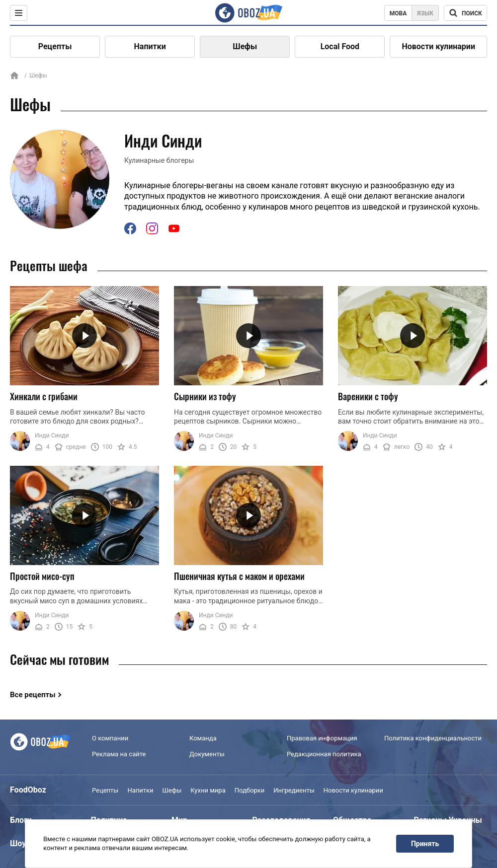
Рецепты (55, 46)
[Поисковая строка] (465, 13)
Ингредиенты (294, 790)
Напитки (150, 46)
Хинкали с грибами (44, 396)
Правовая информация (322, 738)
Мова (398, 13)
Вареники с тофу (368, 396)
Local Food (340, 46)
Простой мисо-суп (42, 576)
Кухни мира (208, 790)
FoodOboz (28, 790)
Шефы (245, 46)
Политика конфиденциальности (433, 738)
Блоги (21, 820)
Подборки (250, 790)
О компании (110, 738)
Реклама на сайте (119, 754)
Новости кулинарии (438, 46)
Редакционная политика (324, 754)
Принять (425, 844)
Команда (203, 738)
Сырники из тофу (205, 396)
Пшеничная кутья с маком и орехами (239, 576)
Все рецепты (33, 695)
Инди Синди (52, 435)
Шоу (18, 843)
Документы (207, 754)
